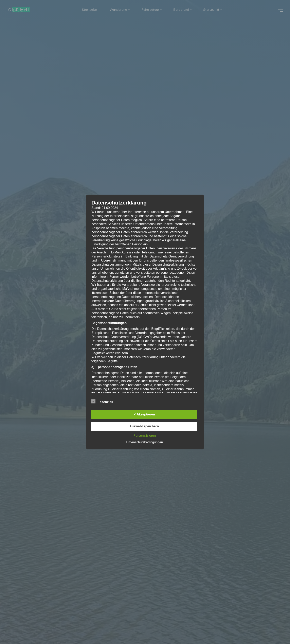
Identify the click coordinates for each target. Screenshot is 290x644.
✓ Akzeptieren (144, 415)
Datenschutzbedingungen (144, 442)
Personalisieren (145, 436)
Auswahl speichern (144, 426)
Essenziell (102, 402)
